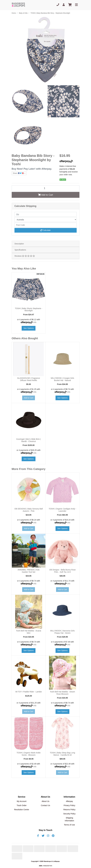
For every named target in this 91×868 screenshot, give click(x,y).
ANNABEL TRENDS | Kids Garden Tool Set (29, 571)
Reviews (25, 256)
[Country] (46, 220)
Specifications (20, 250)
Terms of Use (69, 825)
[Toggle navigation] (76, 5)
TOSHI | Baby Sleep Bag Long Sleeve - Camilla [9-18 (62, 754)
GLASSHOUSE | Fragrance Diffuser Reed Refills (29, 379)
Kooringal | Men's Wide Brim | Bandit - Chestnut (28, 440)
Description (19, 244)
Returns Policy (69, 810)
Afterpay (69, 801)
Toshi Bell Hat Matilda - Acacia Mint (29, 632)
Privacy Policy (69, 805)
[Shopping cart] (70, 5)
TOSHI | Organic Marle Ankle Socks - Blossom (29, 754)
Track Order (22, 805)
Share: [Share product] (19, 173)
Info (35, 322)
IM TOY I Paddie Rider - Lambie (29, 692)
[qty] (46, 214)
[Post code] (46, 225)
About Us (46, 801)
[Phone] (58, 5)
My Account (22, 801)
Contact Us (45, 805)
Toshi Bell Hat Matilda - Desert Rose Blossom (62, 693)
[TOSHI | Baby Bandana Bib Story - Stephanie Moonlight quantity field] (46, 188)
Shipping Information (69, 819)
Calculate (45, 230)
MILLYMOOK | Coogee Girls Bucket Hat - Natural (62, 379)
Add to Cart (45, 195)
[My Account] (64, 5)
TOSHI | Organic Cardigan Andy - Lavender (62, 510)
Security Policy (69, 814)
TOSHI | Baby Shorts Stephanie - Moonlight (29, 310)
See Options (28, 328)
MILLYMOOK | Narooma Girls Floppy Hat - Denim (62, 632)
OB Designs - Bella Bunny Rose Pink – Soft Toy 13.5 (62, 571)
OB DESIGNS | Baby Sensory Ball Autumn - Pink (29, 510)
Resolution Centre (22, 810)
